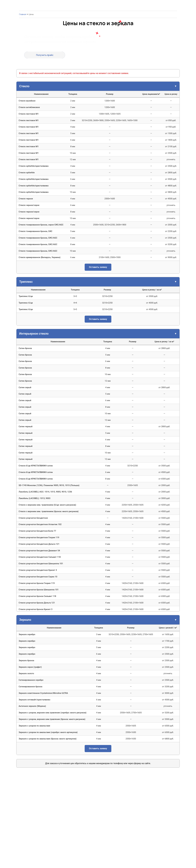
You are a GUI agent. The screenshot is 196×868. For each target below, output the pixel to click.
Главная (23, 14)
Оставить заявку (98, 267)
